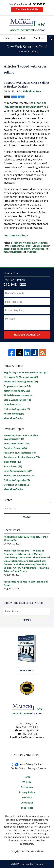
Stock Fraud (13, 466)
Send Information (27, 335)
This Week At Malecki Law (21, 377)
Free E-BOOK (27, 671)
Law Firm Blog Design (27, 864)
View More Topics (13, 418)
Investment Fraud (17, 444)
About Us (39, 38)
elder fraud (12, 462)
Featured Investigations (20, 453)
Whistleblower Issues (18, 395)
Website (22, 38)
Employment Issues (17, 386)
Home (7, 38)
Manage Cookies (37, 768)
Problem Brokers (15, 448)
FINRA (27, 249)
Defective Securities (16, 485)
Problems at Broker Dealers (22, 457)
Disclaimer (27, 787)
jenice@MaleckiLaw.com (31, 737)
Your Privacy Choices (27, 764)
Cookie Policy (18, 768)
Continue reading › (16, 235)
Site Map (27, 797)
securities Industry (17, 391)
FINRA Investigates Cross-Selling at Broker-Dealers (26, 84)
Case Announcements (18, 471)
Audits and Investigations (21, 382)
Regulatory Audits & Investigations (31, 243)
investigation (38, 249)
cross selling (17, 249)
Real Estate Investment (19, 476)
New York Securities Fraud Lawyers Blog (27, 25)
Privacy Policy (27, 792)
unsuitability (16, 252)
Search (27, 517)
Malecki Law (37, 851)
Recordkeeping (14, 414)
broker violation (34, 246)
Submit (27, 620)
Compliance (12, 404)
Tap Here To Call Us (27, 9)
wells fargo (32, 252)
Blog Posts (27, 808)
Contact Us (27, 803)
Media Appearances (17, 400)
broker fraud (18, 246)
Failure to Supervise (17, 409)
